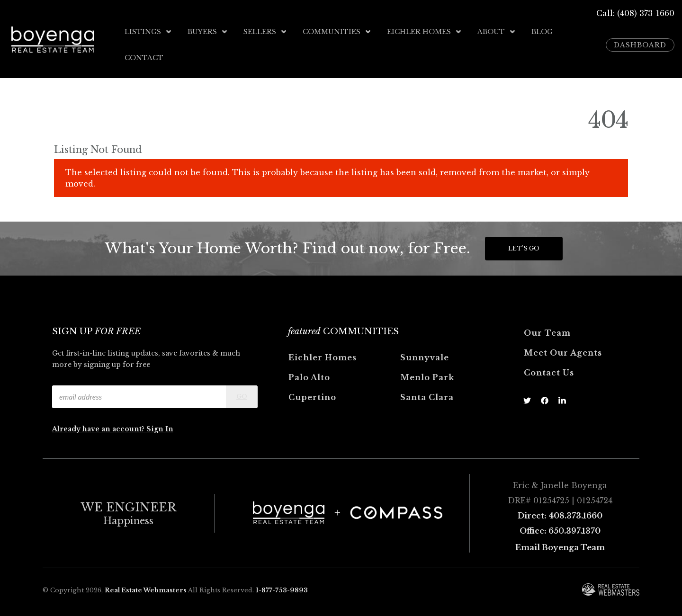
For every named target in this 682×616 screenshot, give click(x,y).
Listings (148, 32)
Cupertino (312, 397)
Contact (144, 57)
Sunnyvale (425, 357)
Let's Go (524, 248)
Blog (542, 32)
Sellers (265, 32)
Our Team (547, 332)
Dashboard (640, 45)
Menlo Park (427, 377)
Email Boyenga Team (560, 547)
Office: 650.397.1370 (560, 530)
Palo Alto (309, 377)
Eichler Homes (425, 32)
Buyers (208, 32)
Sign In (160, 429)
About (497, 32)
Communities (337, 32)
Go (242, 396)
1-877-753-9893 (282, 590)
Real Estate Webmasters (146, 590)
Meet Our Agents (563, 352)
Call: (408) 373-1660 (635, 13)
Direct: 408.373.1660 (560, 515)
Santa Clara (427, 397)
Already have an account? (99, 429)
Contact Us (549, 372)
